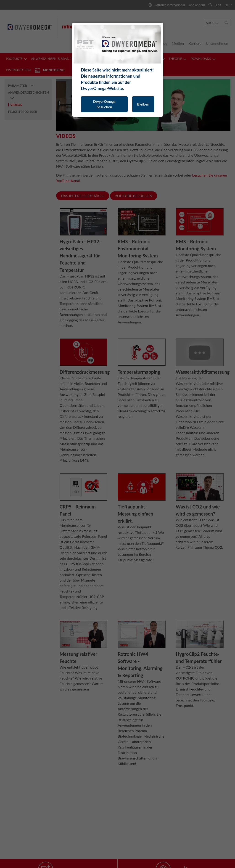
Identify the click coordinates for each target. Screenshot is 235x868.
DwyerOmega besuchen (104, 104)
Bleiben (143, 104)
